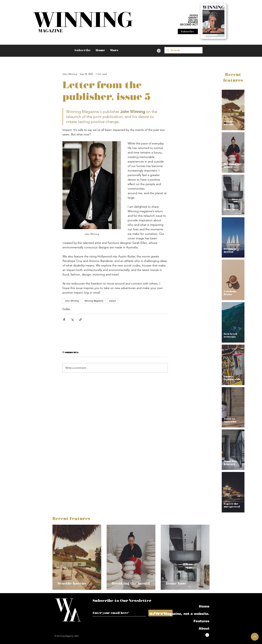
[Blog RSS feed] (207, 635)
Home (204, 606)
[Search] (183, 50)
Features (201, 621)
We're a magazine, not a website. (192, 614)
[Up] (255, 637)
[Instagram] (159, 51)
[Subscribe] (188, 31)
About (204, 628)
